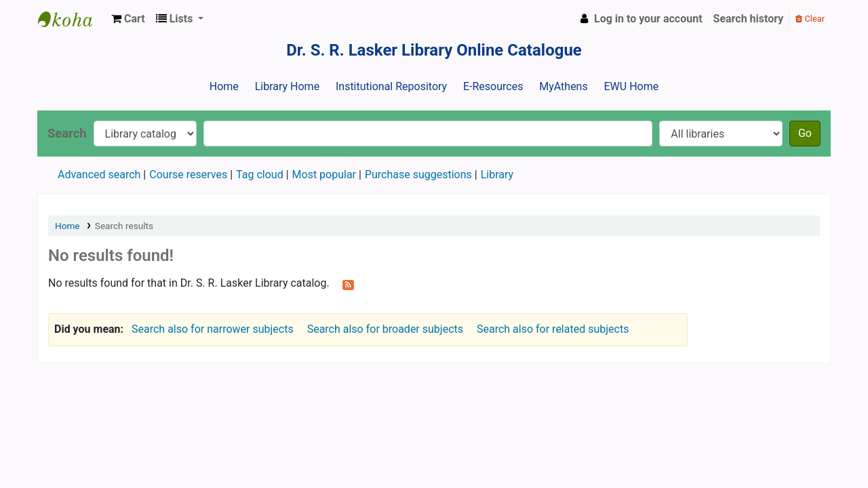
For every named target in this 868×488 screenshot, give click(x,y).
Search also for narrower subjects (213, 329)
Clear (810, 19)
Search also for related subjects (553, 329)
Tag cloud (260, 175)
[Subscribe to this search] (348, 284)
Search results (124, 226)
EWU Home (632, 86)
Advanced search (99, 175)
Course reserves (188, 175)
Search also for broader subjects (385, 329)
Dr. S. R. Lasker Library (72, 19)
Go (805, 133)
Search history (749, 19)
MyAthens (563, 86)
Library (497, 175)
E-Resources (493, 86)
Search (67, 133)
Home (224, 86)
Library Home (287, 86)
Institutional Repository (391, 86)
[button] (128, 19)
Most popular (324, 175)
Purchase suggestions (418, 175)
